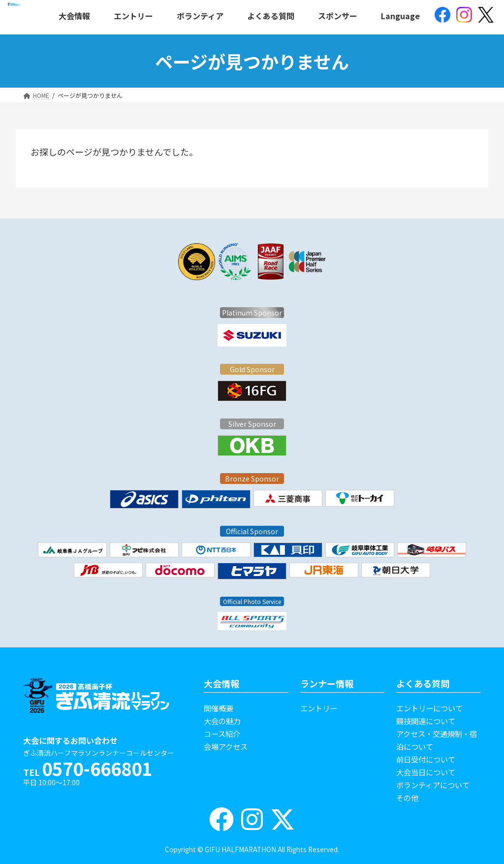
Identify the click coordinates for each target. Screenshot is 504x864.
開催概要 (219, 708)
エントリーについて (429, 708)
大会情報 (221, 683)
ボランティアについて (433, 785)
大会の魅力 (222, 721)
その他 (407, 798)
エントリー (319, 708)
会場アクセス (226, 746)
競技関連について (426, 721)
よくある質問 (423, 683)
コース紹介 (222, 734)
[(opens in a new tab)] (442, 16)
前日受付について (426, 759)
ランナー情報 (327, 683)
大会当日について (426, 772)
